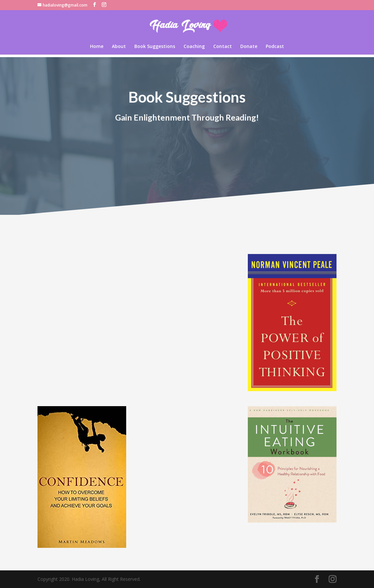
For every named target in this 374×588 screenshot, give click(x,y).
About (119, 47)
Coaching (194, 47)
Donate (249, 47)
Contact (223, 47)
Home (97, 47)
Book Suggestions (155, 47)
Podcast (275, 47)
